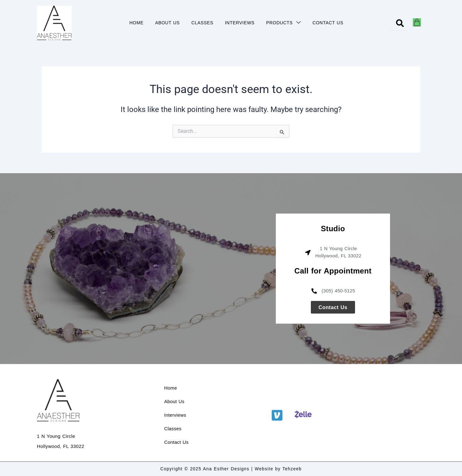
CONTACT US (330, 23)
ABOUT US (163, 23)
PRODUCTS (284, 23)
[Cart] (417, 22)
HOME (131, 23)
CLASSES (200, 23)
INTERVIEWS (239, 23)
